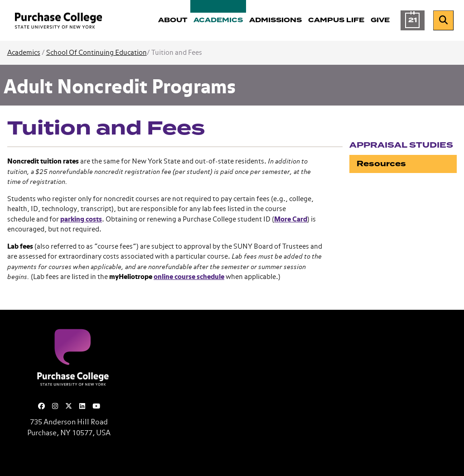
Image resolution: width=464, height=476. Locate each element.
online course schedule (189, 277)
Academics (24, 53)
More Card (291, 219)
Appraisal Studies (401, 145)
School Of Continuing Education (97, 53)
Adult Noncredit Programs (120, 88)
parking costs (81, 219)
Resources (381, 164)
